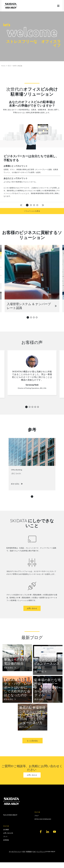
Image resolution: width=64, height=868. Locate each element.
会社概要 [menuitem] (6, 830)
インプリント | (41, 852)
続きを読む (9, 668)
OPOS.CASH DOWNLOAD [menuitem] (43, 819)
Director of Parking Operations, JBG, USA (32, 388)
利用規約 (29, 852)
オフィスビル (18, 66)
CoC (34, 852)
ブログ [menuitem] (36, 816)
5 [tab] (39, 407)
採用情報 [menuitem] (6, 840)
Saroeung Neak (32, 385)
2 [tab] (32, 317)
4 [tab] (37, 317)
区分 (9, 66)
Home (3, 66)
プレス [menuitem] (5, 836)
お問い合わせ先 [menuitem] (8, 833)
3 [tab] (34, 317)
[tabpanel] (32, 161)
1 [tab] (28, 317)
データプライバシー (15, 852)
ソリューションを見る (32, 211)
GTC (24, 852)
